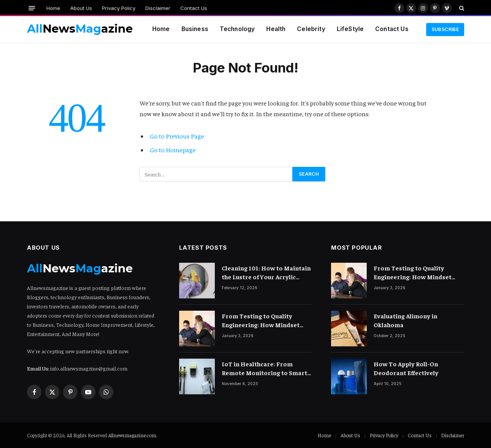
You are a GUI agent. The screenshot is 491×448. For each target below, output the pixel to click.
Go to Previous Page (177, 136)
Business (195, 29)
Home (53, 8)
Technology (237, 29)
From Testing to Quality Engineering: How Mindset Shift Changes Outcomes (261, 320)
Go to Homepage (173, 150)
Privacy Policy (119, 8)
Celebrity (311, 29)
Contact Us (194, 8)
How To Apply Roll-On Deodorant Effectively (406, 368)
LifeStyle (350, 29)
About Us (81, 8)
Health (276, 29)
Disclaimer (158, 8)
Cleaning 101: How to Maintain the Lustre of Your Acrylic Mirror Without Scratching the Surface (266, 273)
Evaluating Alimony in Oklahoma (405, 320)
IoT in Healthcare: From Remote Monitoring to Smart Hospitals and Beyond (264, 368)
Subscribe (445, 29)
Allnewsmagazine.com (132, 435)
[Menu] (32, 8)
